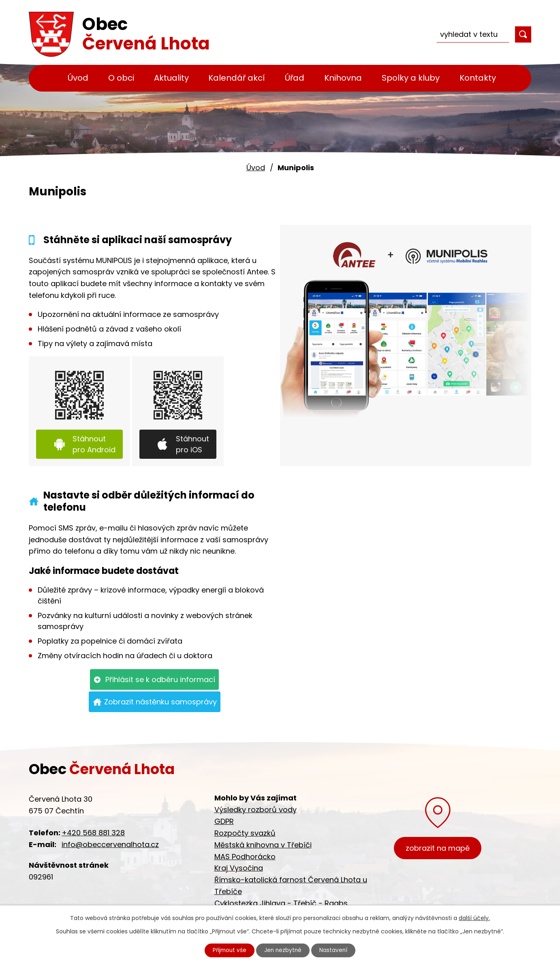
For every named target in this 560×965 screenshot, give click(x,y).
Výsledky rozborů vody (255, 810)
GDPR (224, 821)
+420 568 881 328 (93, 833)
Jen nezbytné (283, 950)
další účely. (474, 918)
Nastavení (336, 950)
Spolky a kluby (411, 78)
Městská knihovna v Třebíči (263, 845)
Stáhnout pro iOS (192, 444)
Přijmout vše (228, 950)
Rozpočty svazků (245, 833)
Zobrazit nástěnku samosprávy (160, 702)
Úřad (295, 78)
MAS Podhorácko (245, 857)
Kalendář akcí (237, 78)
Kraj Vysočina (239, 868)
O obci (121, 78)
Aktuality (171, 78)
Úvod (78, 78)
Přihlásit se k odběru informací (160, 679)
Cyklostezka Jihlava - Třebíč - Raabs (281, 903)
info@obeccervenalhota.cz (110, 844)
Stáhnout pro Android (94, 444)
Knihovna (343, 78)
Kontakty (478, 78)
